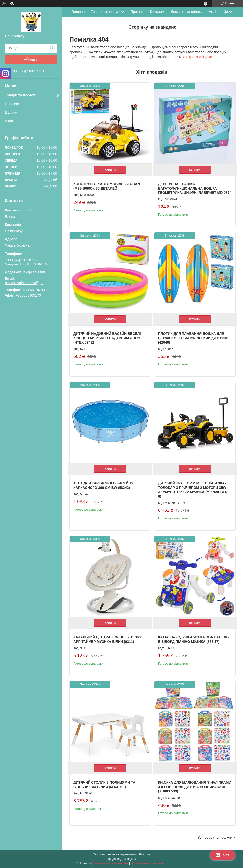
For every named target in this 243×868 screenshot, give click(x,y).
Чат (222, 855)
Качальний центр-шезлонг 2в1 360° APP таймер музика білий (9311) (108, 639)
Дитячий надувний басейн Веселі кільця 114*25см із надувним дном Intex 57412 (107, 338)
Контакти (157, 12)
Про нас (12, 104)
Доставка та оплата (187, 12)
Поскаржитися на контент (111, 863)
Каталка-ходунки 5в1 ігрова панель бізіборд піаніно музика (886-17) (194, 639)
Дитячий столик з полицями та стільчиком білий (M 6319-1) (104, 785)
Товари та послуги (21, 95)
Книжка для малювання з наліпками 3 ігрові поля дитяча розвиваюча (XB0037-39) (195, 787)
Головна (78, 12)
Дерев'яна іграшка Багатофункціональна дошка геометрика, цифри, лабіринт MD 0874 (195, 188)
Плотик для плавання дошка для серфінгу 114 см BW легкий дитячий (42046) (193, 338)
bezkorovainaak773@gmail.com (26, 283)
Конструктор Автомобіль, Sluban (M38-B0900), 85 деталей (107, 186)
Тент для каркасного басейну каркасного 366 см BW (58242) (103, 485)
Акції (9, 121)
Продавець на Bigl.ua (121, 859)
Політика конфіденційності (149, 863)
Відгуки (11, 112)
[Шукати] (51, 48)
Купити (110, 170)
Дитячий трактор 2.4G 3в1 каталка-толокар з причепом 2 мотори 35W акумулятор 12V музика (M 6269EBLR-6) (193, 490)
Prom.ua (145, 854)
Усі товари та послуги (215, 838)
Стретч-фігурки (199, 57)
